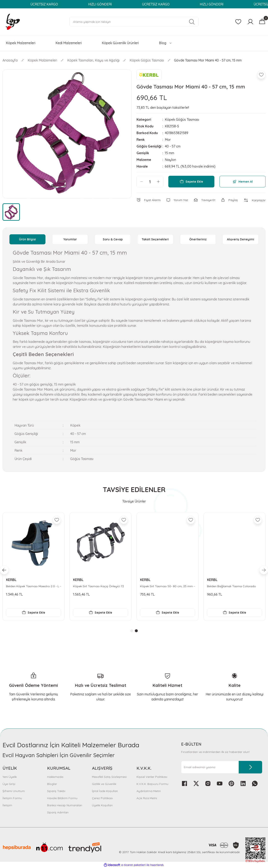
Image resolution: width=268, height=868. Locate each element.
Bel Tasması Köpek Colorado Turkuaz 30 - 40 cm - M (99, 586)
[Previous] (4, 570)
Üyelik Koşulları (102, 805)
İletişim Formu (12, 798)
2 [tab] (136, 631)
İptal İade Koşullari (105, 791)
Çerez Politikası (102, 798)
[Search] (134, 22)
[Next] (264, 570)
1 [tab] (132, 631)
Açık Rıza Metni (147, 798)
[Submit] (250, 767)
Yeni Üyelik (10, 777)
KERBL (11, 580)
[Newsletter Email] (222, 767)
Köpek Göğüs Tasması (182, 119)
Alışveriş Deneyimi (241, 239)
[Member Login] (250, 22)
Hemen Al (243, 182)
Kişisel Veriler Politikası (152, 777)
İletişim (7, 805)
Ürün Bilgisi (27, 239)
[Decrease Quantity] (142, 182)
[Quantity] (150, 182)
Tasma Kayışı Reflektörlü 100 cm (29, 586)
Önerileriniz (198, 239)
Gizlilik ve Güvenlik (104, 784)
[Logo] (13, 21)
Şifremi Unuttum (14, 791)
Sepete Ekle (191, 182)
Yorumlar (70, 239)
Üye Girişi (9, 784)
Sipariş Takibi (56, 791)
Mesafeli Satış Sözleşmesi (109, 777)
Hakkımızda (55, 777)
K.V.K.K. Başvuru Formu (152, 784)
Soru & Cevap (113, 239)
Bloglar (52, 784)
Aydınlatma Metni (149, 791)
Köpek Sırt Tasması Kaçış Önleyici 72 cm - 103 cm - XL (233, 586)
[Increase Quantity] (158, 182)
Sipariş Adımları (58, 812)
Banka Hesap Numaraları (65, 805)
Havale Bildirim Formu (62, 798)
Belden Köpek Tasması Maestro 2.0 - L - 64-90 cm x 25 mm (167, 586)
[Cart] (262, 22)
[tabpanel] (33, 567)
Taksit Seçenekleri (155, 239)
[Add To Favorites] (261, 75)
